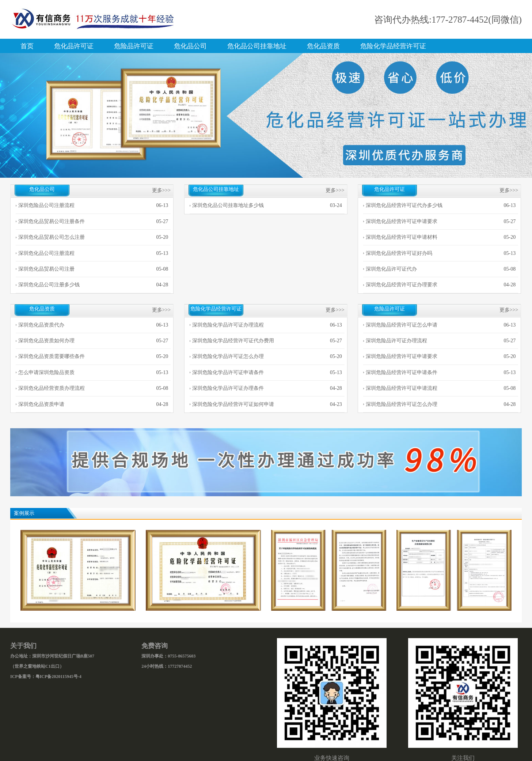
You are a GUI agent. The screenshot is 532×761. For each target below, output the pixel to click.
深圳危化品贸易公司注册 (46, 269)
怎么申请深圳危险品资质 (46, 372)
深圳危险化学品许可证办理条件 (228, 388)
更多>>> (161, 190)
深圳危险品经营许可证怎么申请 (402, 325)
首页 (27, 46)
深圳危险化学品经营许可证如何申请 (233, 404)
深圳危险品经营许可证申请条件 (402, 372)
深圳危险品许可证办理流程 (396, 341)
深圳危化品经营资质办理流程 (52, 388)
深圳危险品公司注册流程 (46, 205)
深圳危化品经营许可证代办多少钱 (404, 205)
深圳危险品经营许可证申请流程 (402, 388)
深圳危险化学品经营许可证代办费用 (233, 341)
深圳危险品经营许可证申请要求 (402, 356)
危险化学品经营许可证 (393, 46)
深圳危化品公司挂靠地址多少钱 (228, 205)
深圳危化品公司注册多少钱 (49, 285)
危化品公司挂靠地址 (257, 46)
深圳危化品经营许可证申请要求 (402, 221)
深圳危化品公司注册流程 (46, 253)
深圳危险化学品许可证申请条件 (228, 372)
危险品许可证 (134, 46)
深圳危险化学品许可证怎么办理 (228, 356)
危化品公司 (190, 46)
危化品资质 (323, 46)
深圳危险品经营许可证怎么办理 (402, 404)
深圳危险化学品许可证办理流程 (228, 325)
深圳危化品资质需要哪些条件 (52, 356)
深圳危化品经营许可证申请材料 (402, 237)
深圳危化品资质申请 (41, 404)
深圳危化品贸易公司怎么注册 (52, 237)
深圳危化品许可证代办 (391, 269)
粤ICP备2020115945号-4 (58, 677)
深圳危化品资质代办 (41, 325)
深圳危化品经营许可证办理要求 (402, 285)
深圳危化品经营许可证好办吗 (399, 253)
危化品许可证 (74, 46)
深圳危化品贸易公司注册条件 (52, 221)
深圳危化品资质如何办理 (46, 341)
